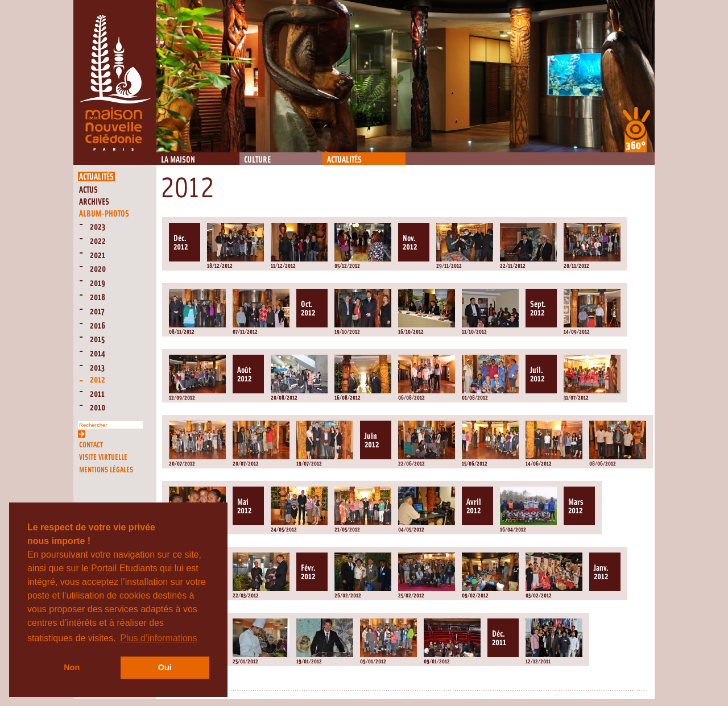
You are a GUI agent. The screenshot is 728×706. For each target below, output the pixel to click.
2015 (97, 340)
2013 (97, 368)
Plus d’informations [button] (158, 638)
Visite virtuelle (103, 457)
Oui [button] (165, 667)
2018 (98, 298)
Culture (257, 160)
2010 (98, 408)
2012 (98, 380)
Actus (88, 190)
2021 (98, 256)
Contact (91, 445)
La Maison (178, 160)
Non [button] (72, 667)
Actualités (344, 160)
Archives (94, 202)
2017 (97, 312)
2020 (98, 269)
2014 (98, 354)
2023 (98, 227)
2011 (97, 394)
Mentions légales (106, 470)
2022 (98, 241)
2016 (98, 326)
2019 (98, 283)
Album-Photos (104, 214)
